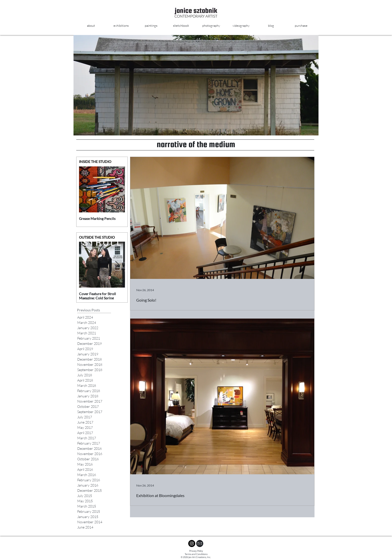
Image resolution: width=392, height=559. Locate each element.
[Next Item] (117, 190)
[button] (151, 26)
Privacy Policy (196, 551)
